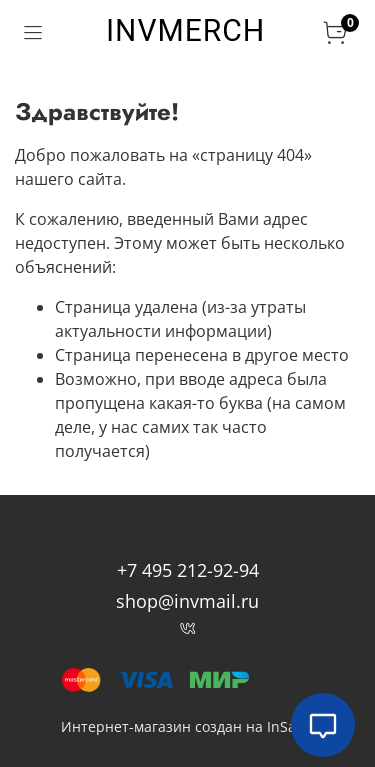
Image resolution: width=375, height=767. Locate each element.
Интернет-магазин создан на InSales (188, 726)
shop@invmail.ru (187, 601)
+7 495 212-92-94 (188, 570)
